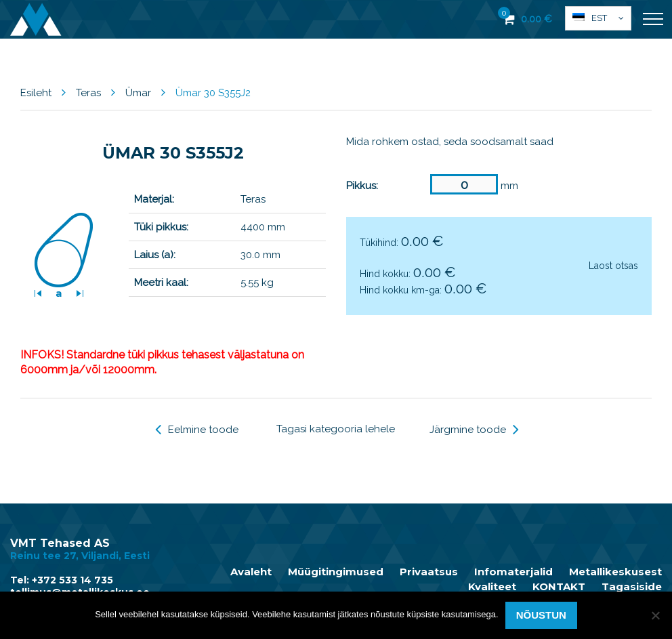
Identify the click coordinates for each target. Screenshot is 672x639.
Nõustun (541, 615)
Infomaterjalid (513, 572)
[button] (598, 18)
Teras (88, 93)
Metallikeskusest (615, 572)
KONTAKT (559, 587)
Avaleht (251, 572)
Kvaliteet (492, 587)
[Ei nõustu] (655, 615)
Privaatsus (429, 572)
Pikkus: (362, 186)
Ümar (138, 93)
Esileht (36, 93)
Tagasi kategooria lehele (336, 429)
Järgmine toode (474, 430)
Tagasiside (632, 587)
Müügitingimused (336, 572)
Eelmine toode (197, 430)
